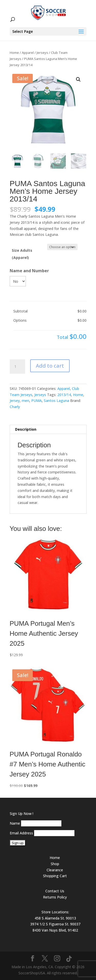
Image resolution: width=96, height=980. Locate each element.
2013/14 (64, 395)
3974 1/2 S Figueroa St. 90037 (55, 924)
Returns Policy (55, 897)
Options (20, 320)
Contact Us (55, 891)
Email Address (21, 833)
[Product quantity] (17, 367)
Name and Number (29, 271)
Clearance (55, 870)
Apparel (28, 53)
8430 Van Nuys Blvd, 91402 (55, 930)
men (25, 401)
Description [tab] (26, 429)
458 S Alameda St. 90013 (55, 918)
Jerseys (42, 53)
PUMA (36, 401)
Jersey (15, 401)
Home (14, 53)
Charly (15, 407)
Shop (55, 864)
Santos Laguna (56, 401)
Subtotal (20, 311)
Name (15, 823)
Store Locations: (55, 912)
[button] (78, 79)
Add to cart (50, 366)
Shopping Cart (55, 876)
